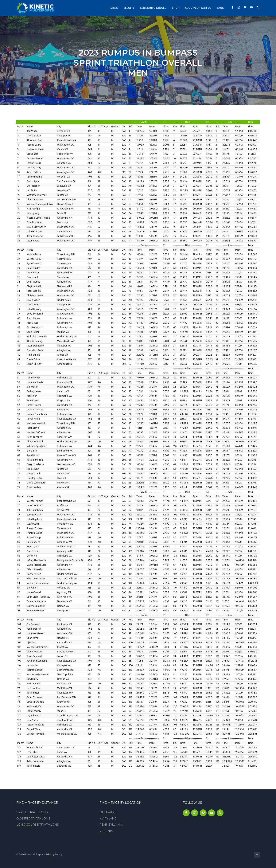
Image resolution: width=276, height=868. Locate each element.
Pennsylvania (111, 825)
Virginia (106, 831)
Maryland (108, 818)
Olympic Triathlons (33, 818)
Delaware (108, 812)
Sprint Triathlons (32, 812)
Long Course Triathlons (38, 825)
